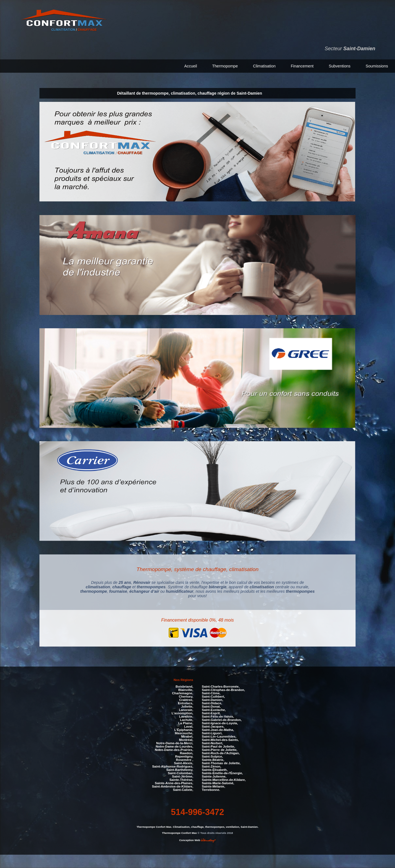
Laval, (189, 726)
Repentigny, (184, 756)
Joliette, (187, 706)
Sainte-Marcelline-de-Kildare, (224, 779)
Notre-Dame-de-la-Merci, (175, 742)
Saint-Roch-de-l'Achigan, (221, 752)
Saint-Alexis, (183, 762)
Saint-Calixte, (183, 789)
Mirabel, (187, 736)
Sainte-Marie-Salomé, (218, 782)
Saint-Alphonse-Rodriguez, (173, 766)
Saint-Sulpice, (212, 756)
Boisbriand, (184, 686)
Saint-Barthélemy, (180, 769)
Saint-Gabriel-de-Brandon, (222, 719)
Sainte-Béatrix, (213, 759)
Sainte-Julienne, (214, 776)
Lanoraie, (186, 709)
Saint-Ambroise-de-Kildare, (172, 786)
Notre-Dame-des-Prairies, (174, 749)
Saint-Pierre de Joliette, (220, 749)
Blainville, (186, 689)
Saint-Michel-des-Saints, (220, 739)
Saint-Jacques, (213, 726)
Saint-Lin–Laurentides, (219, 736)
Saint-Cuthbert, (213, 696)
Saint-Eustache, (214, 709)
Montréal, (186, 739)
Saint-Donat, (211, 706)
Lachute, (187, 719)
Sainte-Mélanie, (214, 786)
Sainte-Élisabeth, (215, 769)
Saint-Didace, (212, 702)
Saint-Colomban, (180, 772)
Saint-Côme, (211, 692)
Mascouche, (184, 732)
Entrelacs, (185, 702)
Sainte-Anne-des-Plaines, (174, 782)
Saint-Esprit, (211, 712)
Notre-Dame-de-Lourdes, (174, 746)
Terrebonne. (211, 789)
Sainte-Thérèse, (181, 779)
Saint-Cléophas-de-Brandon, (223, 689)
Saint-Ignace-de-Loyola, (220, 722)
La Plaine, (186, 722)
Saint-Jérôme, (182, 776)
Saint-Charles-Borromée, (221, 686)
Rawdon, (186, 752)
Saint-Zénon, (212, 766)
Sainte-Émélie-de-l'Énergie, (222, 772)
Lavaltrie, (186, 716)
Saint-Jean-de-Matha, (218, 729)
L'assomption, (182, 712)
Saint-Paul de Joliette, (219, 746)
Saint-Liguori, (212, 732)
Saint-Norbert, (213, 742)
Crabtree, (186, 699)
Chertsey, (186, 696)
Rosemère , (184, 759)
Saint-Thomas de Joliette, (221, 762)
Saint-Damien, (213, 699)
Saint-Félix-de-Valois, (218, 716)
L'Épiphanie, (184, 729)
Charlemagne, (182, 692)
